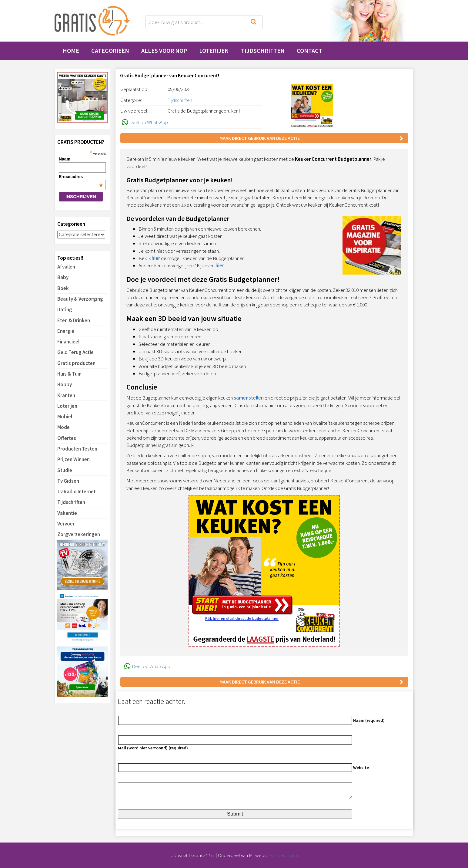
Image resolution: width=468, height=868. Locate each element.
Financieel (68, 342)
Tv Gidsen (68, 481)
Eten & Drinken (74, 320)
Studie (65, 470)
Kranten (66, 395)
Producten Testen (77, 449)
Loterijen (214, 51)
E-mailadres (81, 177)
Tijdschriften (263, 51)
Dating (65, 309)
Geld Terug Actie (75, 352)
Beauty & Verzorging (80, 299)
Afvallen (66, 267)
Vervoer (66, 524)
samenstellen (249, 398)
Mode (64, 427)
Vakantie (67, 513)
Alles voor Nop (164, 51)
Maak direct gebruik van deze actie (260, 138)
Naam (65, 159)
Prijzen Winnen (74, 459)
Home (71, 51)
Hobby (65, 384)
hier (156, 258)
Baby (63, 277)
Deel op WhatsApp (144, 122)
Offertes (67, 438)
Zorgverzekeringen (79, 534)
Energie (66, 331)
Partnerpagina (284, 855)
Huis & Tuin (69, 374)
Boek (63, 288)
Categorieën (110, 51)
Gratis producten (76, 363)
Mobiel (65, 417)
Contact (309, 51)
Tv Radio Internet (77, 491)
